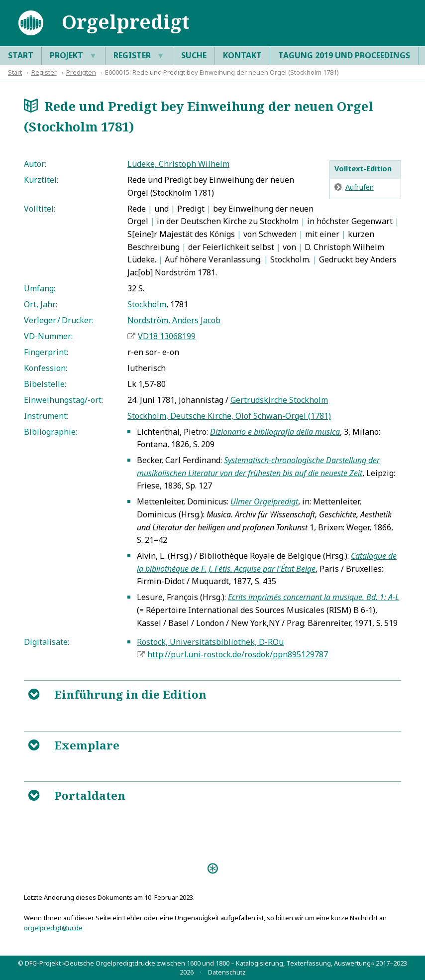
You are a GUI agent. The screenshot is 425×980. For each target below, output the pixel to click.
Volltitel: (40, 209)
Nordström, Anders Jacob (174, 320)
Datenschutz (227, 972)
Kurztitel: (41, 180)
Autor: (35, 164)
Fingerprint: (46, 352)
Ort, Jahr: (41, 304)
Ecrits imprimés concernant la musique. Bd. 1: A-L (314, 597)
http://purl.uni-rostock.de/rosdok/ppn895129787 (238, 654)
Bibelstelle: (45, 384)
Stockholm (147, 304)
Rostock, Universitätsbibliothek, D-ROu (210, 642)
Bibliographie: (51, 432)
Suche (194, 55)
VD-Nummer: (48, 336)
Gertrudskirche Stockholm (279, 400)
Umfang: (40, 288)
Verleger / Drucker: (59, 320)
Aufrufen (360, 187)
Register (139, 56)
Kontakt (242, 55)
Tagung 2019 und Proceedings (344, 55)
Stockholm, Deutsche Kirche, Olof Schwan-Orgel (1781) (229, 416)
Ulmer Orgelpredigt (264, 501)
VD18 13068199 (167, 336)
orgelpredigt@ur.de (53, 928)
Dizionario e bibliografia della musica (275, 432)
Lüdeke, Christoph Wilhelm (178, 164)
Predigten (81, 72)
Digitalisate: (47, 642)
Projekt (73, 56)
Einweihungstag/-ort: (63, 400)
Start (21, 55)
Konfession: (46, 368)
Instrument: (46, 416)
